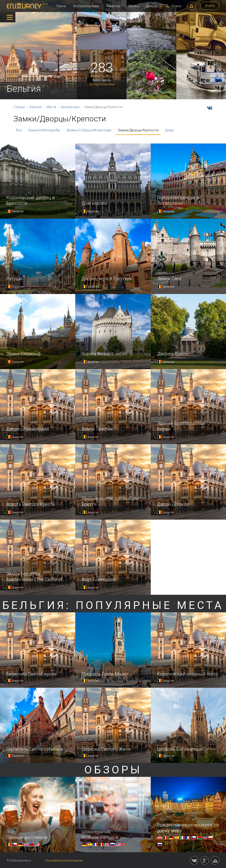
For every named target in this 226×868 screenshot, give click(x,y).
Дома (169, 130)
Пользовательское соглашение (64, 861)
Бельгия (36, 107)
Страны (19, 107)
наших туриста (102, 76)
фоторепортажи (102, 84)
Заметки (113, 6)
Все (19, 130)
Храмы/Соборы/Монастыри (89, 130)
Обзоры (134, 6)
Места (51, 107)
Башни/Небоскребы (44, 130)
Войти (210, 6)
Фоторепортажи (86, 6)
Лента (61, 6)
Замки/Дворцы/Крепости (138, 130)
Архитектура (70, 107)
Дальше (154, 6)
